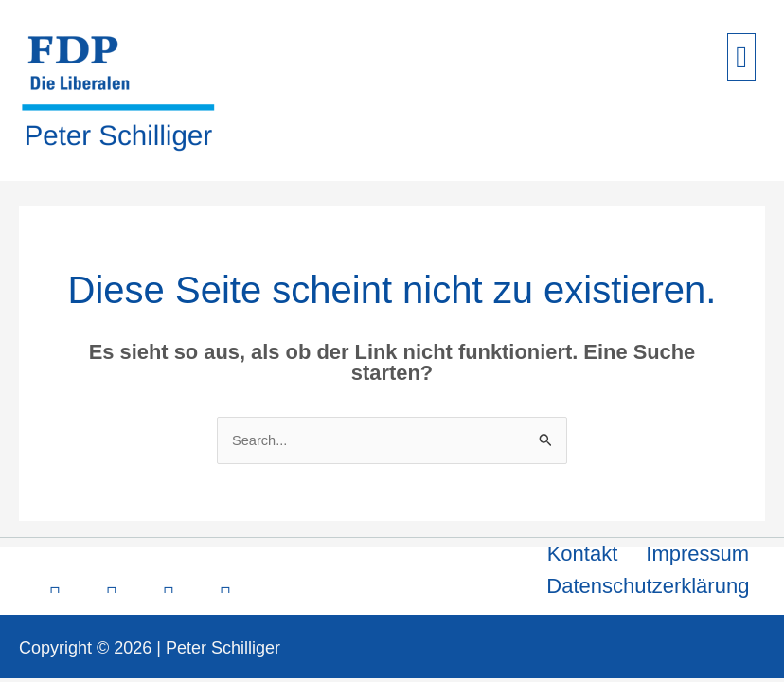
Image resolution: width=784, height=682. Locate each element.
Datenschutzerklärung (648, 586)
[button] (741, 57)
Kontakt (583, 554)
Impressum (697, 554)
